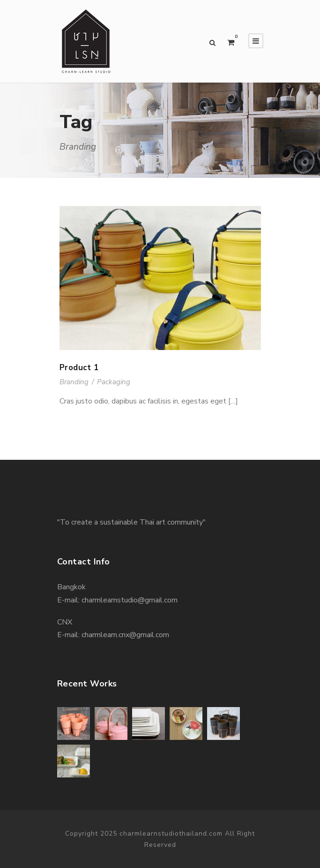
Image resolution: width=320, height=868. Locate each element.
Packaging (114, 382)
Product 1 (79, 368)
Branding (74, 382)
